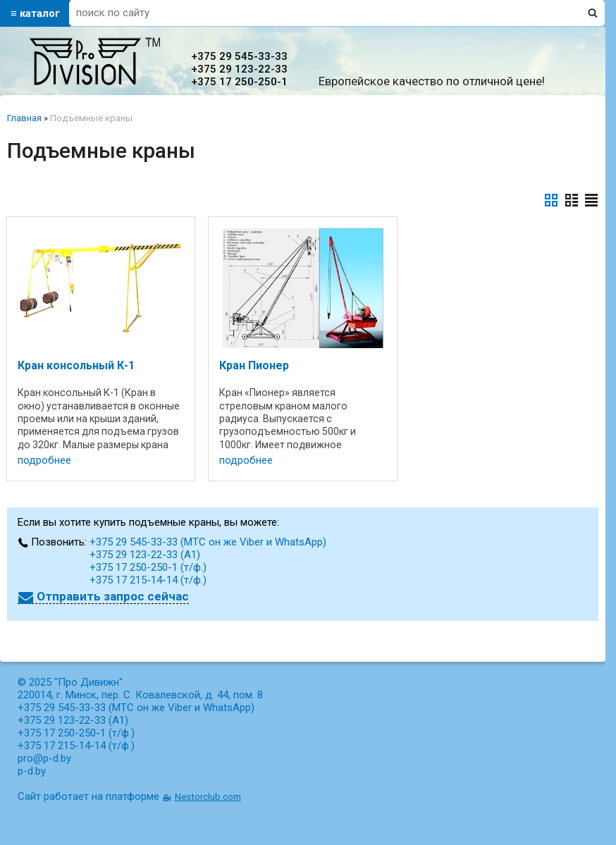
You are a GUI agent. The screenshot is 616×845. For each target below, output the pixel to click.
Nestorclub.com (208, 796)
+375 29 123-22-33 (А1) (145, 555)
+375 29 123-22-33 (239, 69)
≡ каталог (35, 13)
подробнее (44, 460)
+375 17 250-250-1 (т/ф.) (148, 567)
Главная (24, 118)
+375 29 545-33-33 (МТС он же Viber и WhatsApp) (208, 542)
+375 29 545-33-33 (239, 56)
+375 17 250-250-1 (239, 82)
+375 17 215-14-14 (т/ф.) (148, 580)
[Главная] (95, 82)
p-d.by (32, 771)
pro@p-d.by (44, 758)
